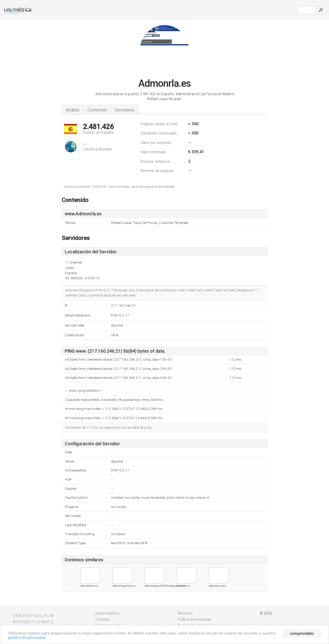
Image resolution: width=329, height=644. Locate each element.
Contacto (103, 619)
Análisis (73, 110)
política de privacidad (27, 638)
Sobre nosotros (107, 613)
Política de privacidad (194, 619)
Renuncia (185, 613)
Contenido (97, 110)
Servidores (125, 110)
